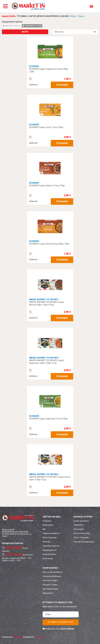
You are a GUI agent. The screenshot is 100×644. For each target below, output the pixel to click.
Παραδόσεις (79, 525)
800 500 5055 (12, 548)
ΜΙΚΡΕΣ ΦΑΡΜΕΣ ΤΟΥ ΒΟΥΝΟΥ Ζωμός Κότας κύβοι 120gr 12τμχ (50, 478)
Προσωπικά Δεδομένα (52, 576)
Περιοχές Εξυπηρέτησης (84, 542)
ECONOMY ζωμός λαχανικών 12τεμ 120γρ (48, 419)
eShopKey (18, 637)
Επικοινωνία (48, 558)
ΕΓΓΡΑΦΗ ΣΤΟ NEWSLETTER (61, 622)
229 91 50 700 (12, 554)
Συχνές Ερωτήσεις (81, 521)
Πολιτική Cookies (50, 580)
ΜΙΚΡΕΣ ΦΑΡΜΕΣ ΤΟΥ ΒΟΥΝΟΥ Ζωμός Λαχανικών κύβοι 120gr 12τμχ (47, 362)
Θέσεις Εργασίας (50, 538)
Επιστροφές (79, 529)
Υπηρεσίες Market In (51, 533)
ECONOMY (34, 66)
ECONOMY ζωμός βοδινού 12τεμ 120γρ (47, 186)
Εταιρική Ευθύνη (49, 554)
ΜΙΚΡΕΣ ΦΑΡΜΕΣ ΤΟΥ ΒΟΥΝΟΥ (44, 299)
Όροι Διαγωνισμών (50, 589)
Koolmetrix (39, 637)
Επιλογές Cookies (50, 585)
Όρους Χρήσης (67, 629)
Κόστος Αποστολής (82, 533)
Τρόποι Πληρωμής (81, 538)
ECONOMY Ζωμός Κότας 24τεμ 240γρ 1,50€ (49, 244)
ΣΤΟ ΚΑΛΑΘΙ (62, 85)
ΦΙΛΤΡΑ (25, 32)
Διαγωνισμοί (48, 593)
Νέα (44, 529)
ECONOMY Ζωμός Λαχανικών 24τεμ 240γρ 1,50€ (49, 70)
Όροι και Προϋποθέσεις (53, 572)
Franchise (47, 542)
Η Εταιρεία (47, 521)
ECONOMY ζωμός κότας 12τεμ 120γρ (46, 127)
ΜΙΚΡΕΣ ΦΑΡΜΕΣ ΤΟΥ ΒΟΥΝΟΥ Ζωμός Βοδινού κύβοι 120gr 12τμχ (47, 303)
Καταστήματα (48, 525)
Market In (28, 6)
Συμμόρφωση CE (50, 550)
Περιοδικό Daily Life (51, 546)
